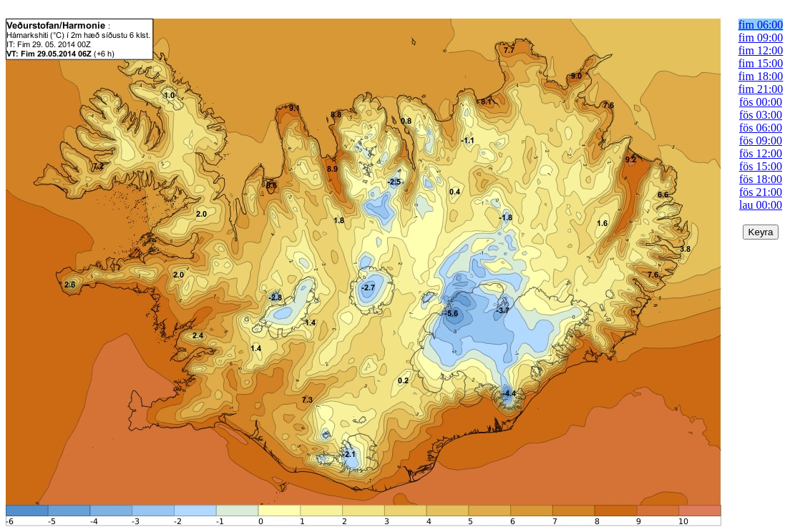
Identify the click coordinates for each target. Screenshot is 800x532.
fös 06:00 (761, 128)
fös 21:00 (761, 192)
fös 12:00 (761, 153)
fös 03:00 (761, 115)
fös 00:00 (761, 102)
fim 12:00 (761, 50)
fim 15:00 (761, 63)
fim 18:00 (761, 76)
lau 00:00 (761, 205)
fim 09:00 (761, 38)
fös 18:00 (761, 179)
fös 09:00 (761, 141)
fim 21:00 (761, 89)
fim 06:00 (761, 25)
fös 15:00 (761, 166)
